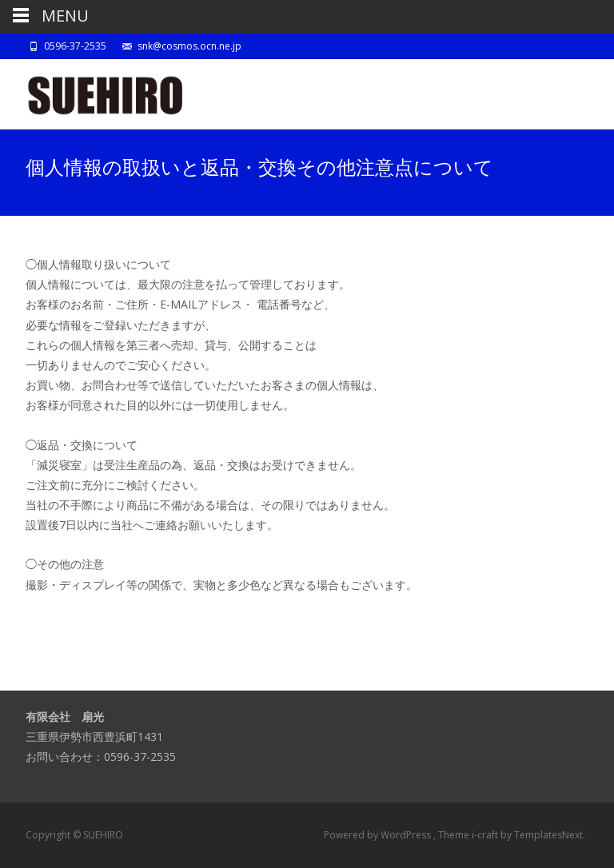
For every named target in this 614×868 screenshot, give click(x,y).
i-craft (486, 835)
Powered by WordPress (379, 835)
